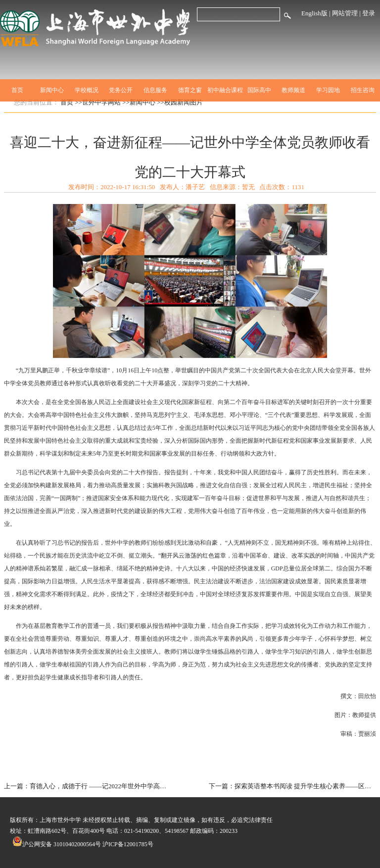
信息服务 (155, 90)
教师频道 (293, 90)
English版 (314, 13)
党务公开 (121, 90)
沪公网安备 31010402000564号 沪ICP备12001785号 (83, 844)
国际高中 (259, 90)
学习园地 (328, 90)
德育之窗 (190, 90)
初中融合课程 (225, 90)
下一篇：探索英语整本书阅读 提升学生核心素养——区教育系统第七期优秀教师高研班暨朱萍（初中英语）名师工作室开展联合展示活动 (293, 786)
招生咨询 (363, 90)
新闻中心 (52, 90)
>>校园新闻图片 (180, 102)
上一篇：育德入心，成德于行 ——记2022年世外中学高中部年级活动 (88, 786)
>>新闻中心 (139, 102)
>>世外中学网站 (98, 102)
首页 (17, 90)
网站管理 (345, 13)
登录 (369, 13)
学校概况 (87, 90)
